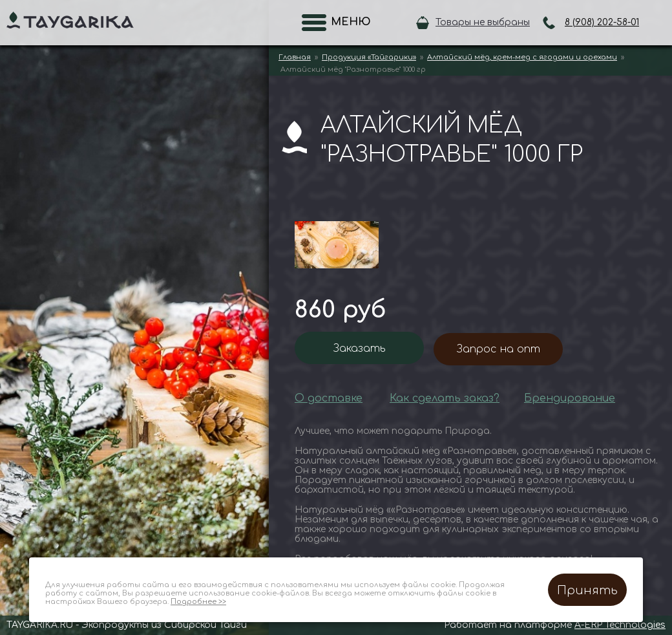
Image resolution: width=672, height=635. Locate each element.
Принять (587, 590)
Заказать (360, 349)
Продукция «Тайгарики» (369, 57)
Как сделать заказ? (445, 398)
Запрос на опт (499, 349)
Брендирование (570, 398)
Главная (295, 57)
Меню (347, 22)
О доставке (329, 398)
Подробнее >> (198, 602)
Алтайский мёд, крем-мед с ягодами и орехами (522, 57)
